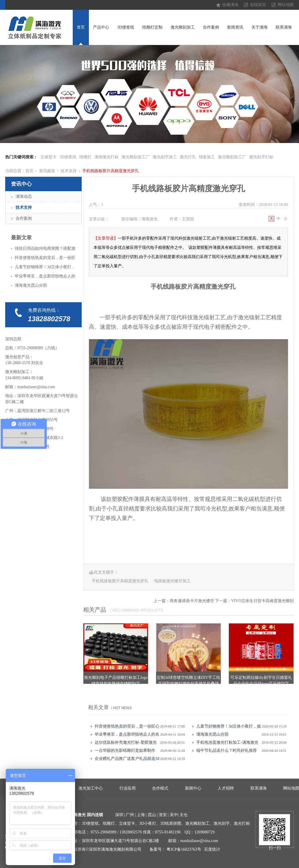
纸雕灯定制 (152, 27)
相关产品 (95, 610)
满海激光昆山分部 (212, 734)
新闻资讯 (235, 27)
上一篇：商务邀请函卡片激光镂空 (184, 601)
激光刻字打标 (261, 157)
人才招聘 (226, 788)
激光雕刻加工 (183, 27)
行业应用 (128, 788)
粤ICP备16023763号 (184, 849)
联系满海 (284, 27)
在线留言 (258, 5)
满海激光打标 (106, 157)
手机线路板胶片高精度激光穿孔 (111, 171)
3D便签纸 (126, 27)
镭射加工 (207, 157)
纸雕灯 (85, 157)
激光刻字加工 (165, 157)
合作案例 (211, 27)
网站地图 (286, 5)
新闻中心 (193, 788)
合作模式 (160, 788)
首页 (81, 27)
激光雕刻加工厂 (136, 157)
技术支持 (69, 171)
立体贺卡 (48, 157)
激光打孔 (188, 157)
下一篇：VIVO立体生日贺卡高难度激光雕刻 (254, 601)
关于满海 (259, 27)
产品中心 (101, 27)
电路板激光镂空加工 (172, 581)
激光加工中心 (91, 788)
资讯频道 (47, 171)
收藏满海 (230, 5)
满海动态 (24, 197)
